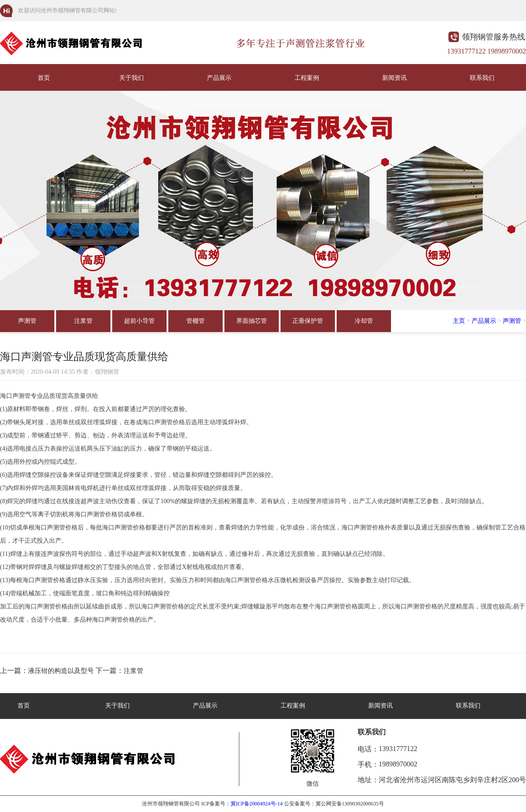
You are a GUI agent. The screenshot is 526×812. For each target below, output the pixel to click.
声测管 (27, 321)
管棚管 (195, 321)
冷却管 (364, 321)
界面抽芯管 (252, 321)
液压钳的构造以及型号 (61, 671)
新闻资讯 (394, 78)
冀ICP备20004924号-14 (257, 804)
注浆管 (83, 321)
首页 (44, 78)
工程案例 (307, 78)
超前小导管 (139, 321)
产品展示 (219, 78)
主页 (459, 321)
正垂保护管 (308, 321)
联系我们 (482, 78)
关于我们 (131, 78)
